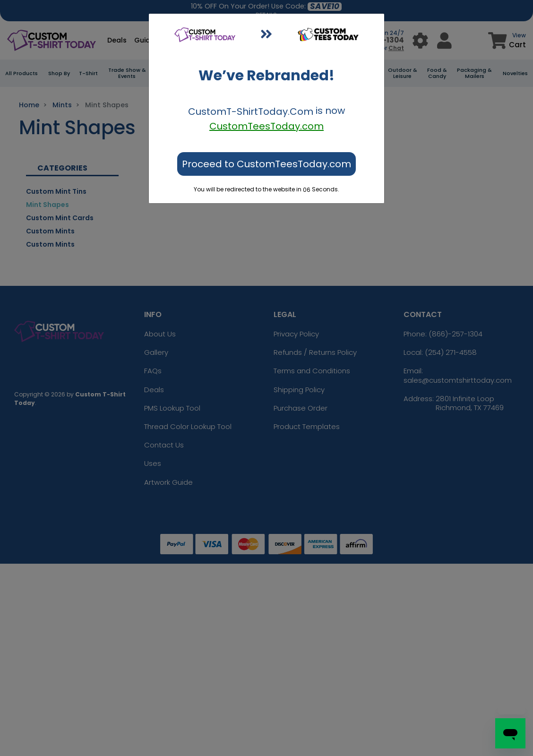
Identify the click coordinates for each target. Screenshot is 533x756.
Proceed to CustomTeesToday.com (266, 164)
